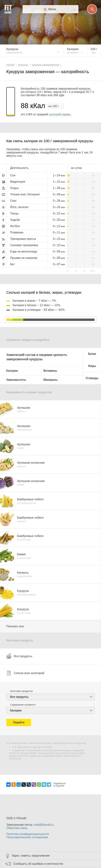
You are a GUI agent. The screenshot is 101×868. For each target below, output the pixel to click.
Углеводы (92, 378)
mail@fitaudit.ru (44, 825)
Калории (12, 371)
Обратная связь (17, 828)
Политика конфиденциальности (28, 834)
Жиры (92, 366)
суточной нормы (60, 114)
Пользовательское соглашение (27, 837)
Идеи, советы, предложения (31, 856)
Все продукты (19, 656)
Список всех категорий (25, 673)
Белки (92, 354)
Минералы (51, 380)
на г (54, 106)
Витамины (50, 371)
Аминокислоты (16, 380)
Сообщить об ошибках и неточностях (38, 864)
